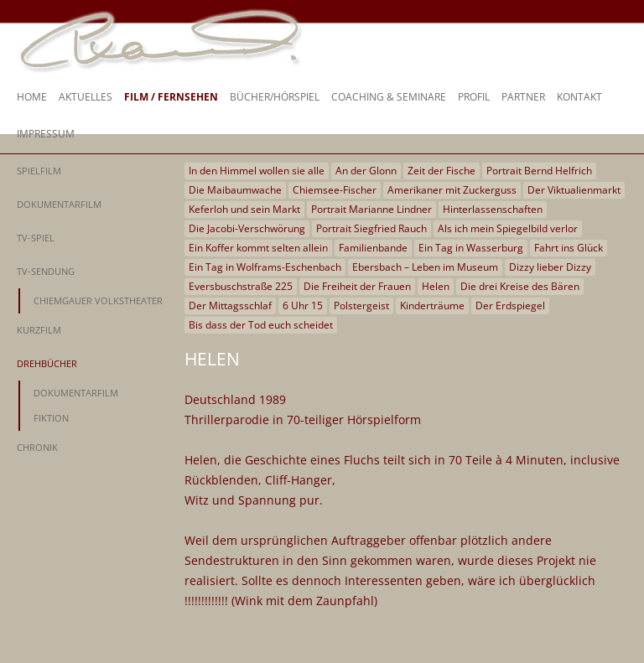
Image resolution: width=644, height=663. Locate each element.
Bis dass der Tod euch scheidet (261, 325)
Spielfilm (39, 171)
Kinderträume (432, 306)
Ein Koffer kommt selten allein (258, 248)
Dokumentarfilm (59, 204)
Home (32, 97)
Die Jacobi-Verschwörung (247, 228)
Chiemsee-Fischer (335, 190)
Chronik (37, 447)
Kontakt (579, 97)
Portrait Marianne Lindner (371, 209)
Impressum (46, 134)
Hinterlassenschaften (493, 209)
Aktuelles (86, 97)
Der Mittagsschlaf (230, 306)
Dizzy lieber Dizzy (550, 267)
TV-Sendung (46, 271)
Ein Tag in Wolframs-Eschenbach (265, 267)
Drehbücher (47, 363)
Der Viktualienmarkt (574, 190)
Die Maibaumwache (235, 190)
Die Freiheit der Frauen (357, 286)
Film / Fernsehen (171, 97)
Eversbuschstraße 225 (241, 286)
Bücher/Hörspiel (275, 97)
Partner (523, 97)
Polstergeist (361, 306)
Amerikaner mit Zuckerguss (452, 190)
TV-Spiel (36, 238)
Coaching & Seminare (389, 97)
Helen (436, 286)
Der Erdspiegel (510, 306)
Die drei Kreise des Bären (520, 286)
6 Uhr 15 (303, 306)
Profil (474, 97)
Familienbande (373, 248)
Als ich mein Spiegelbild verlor (508, 228)
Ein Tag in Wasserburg (471, 248)
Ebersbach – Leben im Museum (425, 267)
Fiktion (51, 418)
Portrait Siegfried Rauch (371, 228)
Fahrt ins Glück (569, 248)
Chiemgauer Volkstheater (98, 300)
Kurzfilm (39, 330)
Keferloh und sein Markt (244, 209)
